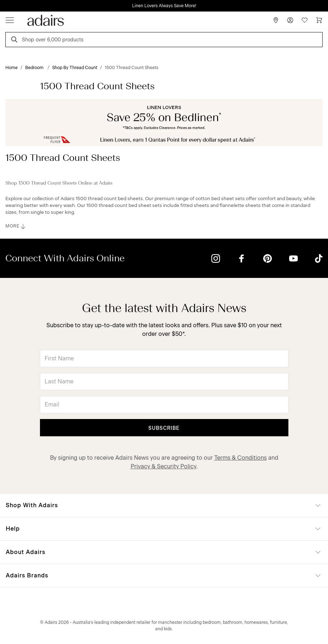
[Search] (15, 40)
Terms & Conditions (241, 458)
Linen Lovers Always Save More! (164, 6)
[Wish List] (305, 20)
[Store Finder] (276, 20)
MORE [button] (16, 226)
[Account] (290, 20)
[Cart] (319, 20)
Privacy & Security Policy (163, 466)
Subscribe (164, 428)
